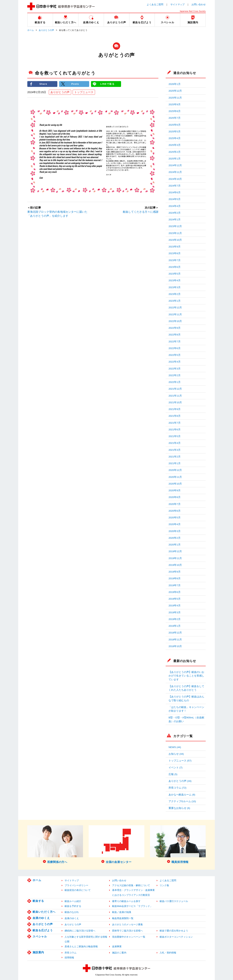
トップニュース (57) (180, 761)
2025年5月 (175, 132)
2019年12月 (175, 551)
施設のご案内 (119, 953)
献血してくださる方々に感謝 (141, 212)
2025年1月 (175, 159)
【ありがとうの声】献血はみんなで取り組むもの (186, 698)
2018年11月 (175, 640)
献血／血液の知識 (122, 912)
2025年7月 (175, 118)
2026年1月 (175, 84)
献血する (38, 901)
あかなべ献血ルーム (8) (182, 795)
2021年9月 (175, 409)
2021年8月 (175, 416)
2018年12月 (175, 633)
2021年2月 (175, 457)
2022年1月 (175, 382)
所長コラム (71, 953)
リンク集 (164, 885)
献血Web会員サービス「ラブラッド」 (132, 906)
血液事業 (117, 946)
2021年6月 (175, 430)
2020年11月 (175, 477)
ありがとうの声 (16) (180, 781)
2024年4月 (175, 206)
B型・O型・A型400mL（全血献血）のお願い (186, 719)
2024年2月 (175, 213)
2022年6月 (175, 348)
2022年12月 (175, 308)
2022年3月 (175, 369)
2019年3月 (175, 612)
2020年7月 (175, 504)
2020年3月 (175, 531)
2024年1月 (175, 220)
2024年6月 (175, 192)
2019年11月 (175, 558)
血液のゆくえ (41, 918)
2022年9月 (175, 328)
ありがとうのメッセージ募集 (128, 924)
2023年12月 (175, 226)
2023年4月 (175, 280)
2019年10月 (175, 565)
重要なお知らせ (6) (179, 808)
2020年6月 (175, 511)
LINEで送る (107, 84)
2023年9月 (175, 247)
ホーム (31, 30)
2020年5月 (175, 518)
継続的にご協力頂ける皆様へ (80, 931)
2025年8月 (175, 111)
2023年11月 (175, 233)
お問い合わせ (199, 4)
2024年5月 (175, 199)
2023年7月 (175, 260)
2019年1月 (175, 626)
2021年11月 (175, 396)
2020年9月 (175, 490)
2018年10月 (175, 646)
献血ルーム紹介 (73, 901)
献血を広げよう (43, 930)
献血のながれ (72, 912)
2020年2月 (175, 538)
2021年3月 (175, 450)
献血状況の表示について (78, 890)
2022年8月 (175, 335)
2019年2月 (175, 619)
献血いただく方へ (44, 912)
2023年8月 (175, 253)
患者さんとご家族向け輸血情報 (81, 946)
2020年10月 (175, 484)
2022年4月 (175, 362)
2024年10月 (175, 179)
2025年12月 (175, 91)
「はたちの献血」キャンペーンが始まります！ (186, 709)
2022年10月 (175, 321)
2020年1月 (175, 545)
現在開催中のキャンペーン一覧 (129, 937)
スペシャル (40, 936)
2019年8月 (175, 578)
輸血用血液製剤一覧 (123, 918)
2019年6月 (175, 592)
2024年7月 (175, 186)
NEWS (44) (175, 747)
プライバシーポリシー (76, 885)
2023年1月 (175, 301)
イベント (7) (175, 768)
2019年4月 (175, 606)
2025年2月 (175, 152)
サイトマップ (177, 4)
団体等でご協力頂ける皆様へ (128, 931)
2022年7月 (175, 342)
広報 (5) (173, 774)
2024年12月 (175, 165)
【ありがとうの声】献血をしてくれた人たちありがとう (186, 688)
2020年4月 (175, 524)
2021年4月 (175, 443)
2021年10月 (175, 402)
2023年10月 (175, 240)
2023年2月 (175, 294)
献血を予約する (73, 906)
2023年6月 (175, 267)
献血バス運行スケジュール (174, 901)
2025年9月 (175, 104)
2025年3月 (175, 145)
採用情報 (69, 958)
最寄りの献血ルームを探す (126, 901)
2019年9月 (175, 572)
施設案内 (38, 952)
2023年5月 (175, 274)
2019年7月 (175, 585)
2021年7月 (175, 423)
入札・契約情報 (168, 953)
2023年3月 (175, 287)
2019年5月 (175, 599)
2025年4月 (175, 138)
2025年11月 (175, 98)
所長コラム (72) (177, 788)
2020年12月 (175, 470)
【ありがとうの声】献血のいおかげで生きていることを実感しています (186, 676)
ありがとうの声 (46, 30)
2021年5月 (175, 436)
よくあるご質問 (155, 4)
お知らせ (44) (176, 754)
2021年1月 (175, 463)
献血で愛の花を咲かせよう (174, 931)
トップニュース (84, 92)
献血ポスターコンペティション (176, 937)
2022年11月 (175, 314)
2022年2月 (175, 375)
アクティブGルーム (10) (182, 801)
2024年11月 (175, 172)
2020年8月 (175, 497)
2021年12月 (175, 389)
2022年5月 (175, 355)
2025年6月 (175, 125)
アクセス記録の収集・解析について (131, 885)
